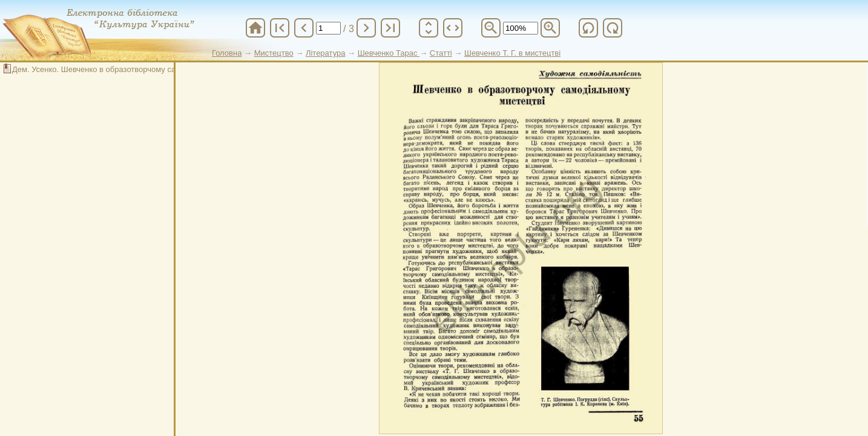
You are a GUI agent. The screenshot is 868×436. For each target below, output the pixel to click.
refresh (588, 28)
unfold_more (429, 28)
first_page (280, 28)
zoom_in (550, 28)
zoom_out (491, 28)
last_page (390, 28)
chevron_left (304, 28)
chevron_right (366, 28)
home (255, 28)
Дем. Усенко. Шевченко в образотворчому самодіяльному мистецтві (136, 69)
